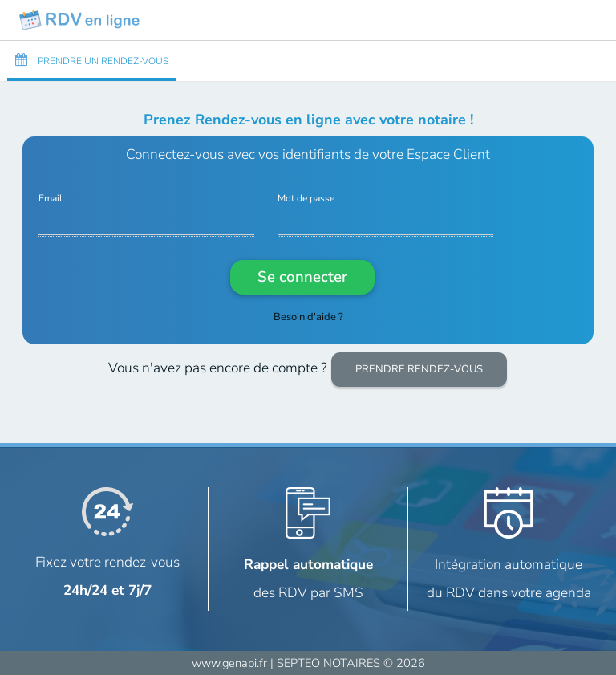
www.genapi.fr (229, 663)
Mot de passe (306, 199)
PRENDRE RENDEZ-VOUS (419, 369)
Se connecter (302, 277)
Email (51, 199)
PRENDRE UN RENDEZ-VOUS (92, 60)
